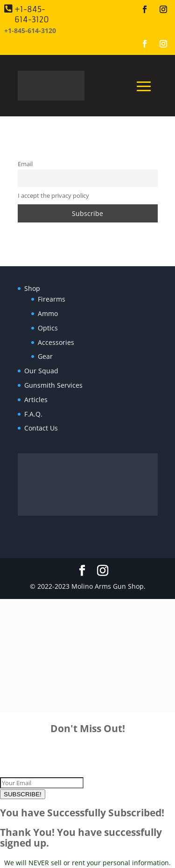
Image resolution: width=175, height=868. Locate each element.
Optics (48, 328)
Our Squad (41, 371)
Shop (32, 288)
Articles (36, 400)
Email (25, 164)
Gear (45, 356)
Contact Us (41, 428)
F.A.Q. (33, 414)
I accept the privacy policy (53, 196)
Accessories (56, 342)
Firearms (52, 299)
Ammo (48, 313)
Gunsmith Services (53, 385)
